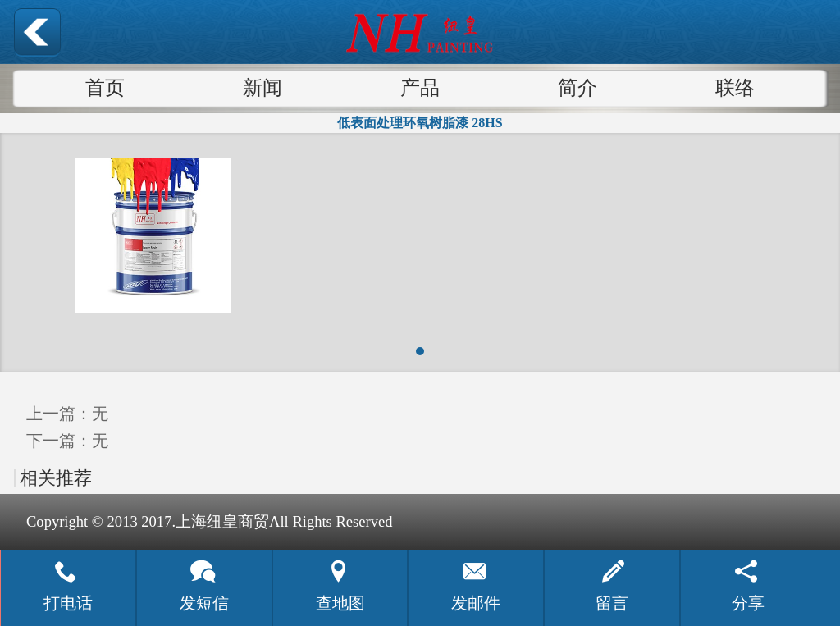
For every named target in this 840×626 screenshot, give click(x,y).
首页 (105, 88)
